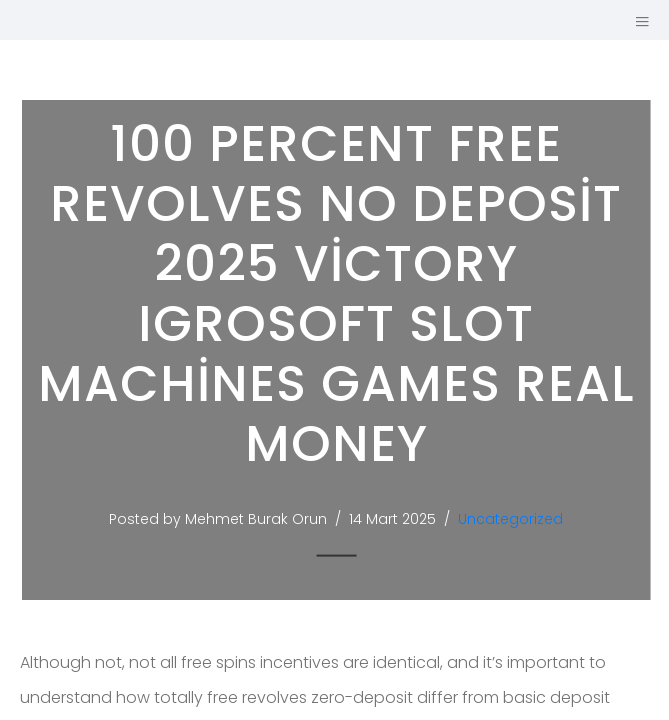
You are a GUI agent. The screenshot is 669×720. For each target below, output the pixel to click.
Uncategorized (515, 519)
